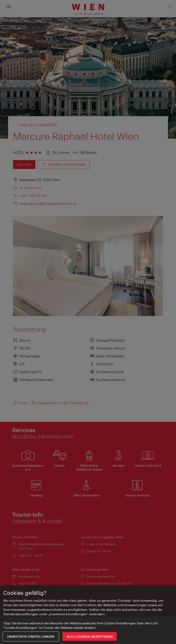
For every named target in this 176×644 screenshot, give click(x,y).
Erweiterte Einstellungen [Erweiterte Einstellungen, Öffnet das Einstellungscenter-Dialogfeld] (31, 637)
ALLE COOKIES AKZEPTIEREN (90, 637)
